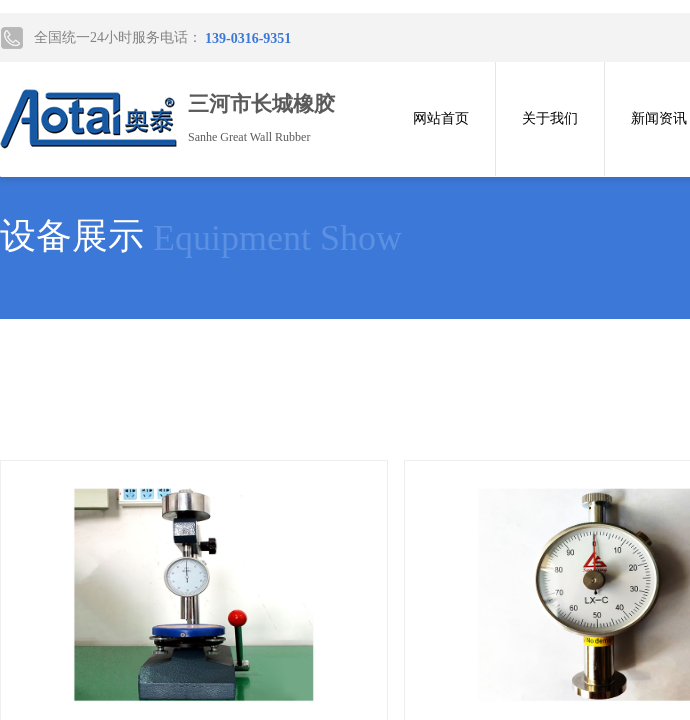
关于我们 (550, 118)
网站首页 (441, 118)
